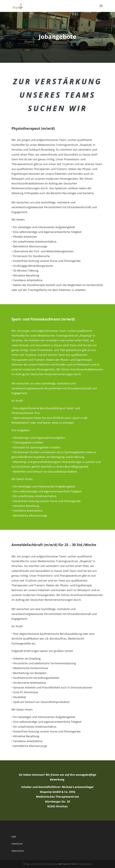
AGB (14, 837)
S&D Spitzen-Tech (67, 864)
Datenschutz (18, 851)
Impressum (17, 844)
